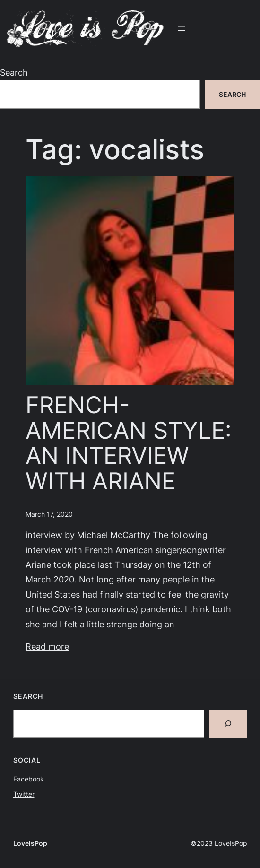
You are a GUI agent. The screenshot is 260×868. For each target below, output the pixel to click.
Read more (47, 646)
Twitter (24, 794)
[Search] (228, 724)
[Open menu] (182, 29)
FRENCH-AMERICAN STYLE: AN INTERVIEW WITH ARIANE (129, 443)
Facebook (29, 779)
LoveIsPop (30, 843)
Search (14, 72)
